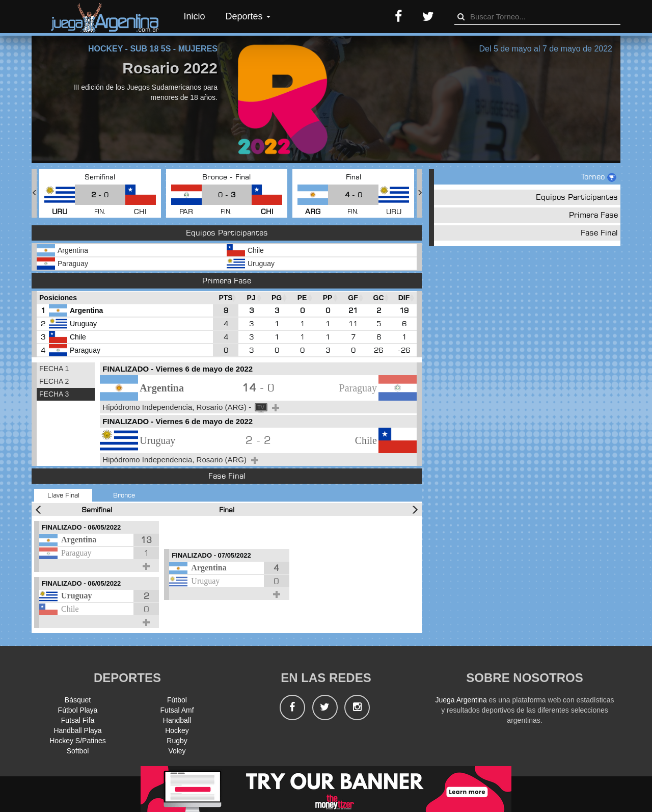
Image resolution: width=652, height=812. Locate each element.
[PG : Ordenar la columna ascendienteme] (277, 298)
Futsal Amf (177, 710)
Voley (177, 751)
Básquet (78, 700)
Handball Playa (77, 730)
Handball (177, 720)
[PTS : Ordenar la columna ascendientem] (226, 298)
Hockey (177, 730)
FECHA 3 (54, 394)
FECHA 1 (54, 369)
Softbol (78, 751)
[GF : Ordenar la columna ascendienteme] (353, 298)
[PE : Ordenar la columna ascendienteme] (302, 298)
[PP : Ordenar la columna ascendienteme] (328, 298)
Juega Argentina (461, 700)
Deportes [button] (248, 16)
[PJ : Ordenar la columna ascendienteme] (251, 298)
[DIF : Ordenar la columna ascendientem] (404, 298)
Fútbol (177, 700)
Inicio (195, 16)
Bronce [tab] (124, 495)
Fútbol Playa (78, 710)
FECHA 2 (54, 381)
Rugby (177, 741)
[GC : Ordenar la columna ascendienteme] (378, 298)
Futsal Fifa (78, 720)
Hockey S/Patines (78, 741)
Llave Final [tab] (63, 495)
